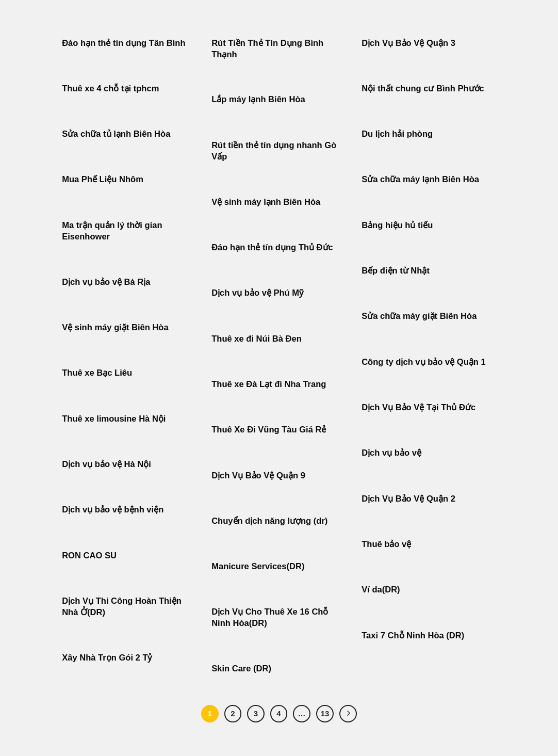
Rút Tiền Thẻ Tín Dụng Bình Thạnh (267, 49)
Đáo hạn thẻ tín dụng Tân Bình (124, 43)
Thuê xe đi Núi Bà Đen (257, 339)
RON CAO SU (89, 556)
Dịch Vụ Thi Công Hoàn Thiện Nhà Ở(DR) (122, 607)
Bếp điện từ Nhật (396, 271)
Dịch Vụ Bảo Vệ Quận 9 (258, 476)
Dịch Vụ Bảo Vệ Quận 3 (408, 43)
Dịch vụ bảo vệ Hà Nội (106, 464)
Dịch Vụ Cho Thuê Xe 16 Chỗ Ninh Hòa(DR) (270, 617)
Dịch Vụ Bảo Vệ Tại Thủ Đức (418, 407)
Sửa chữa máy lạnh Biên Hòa (420, 179)
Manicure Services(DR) (258, 566)
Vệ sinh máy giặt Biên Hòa (116, 327)
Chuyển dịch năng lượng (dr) (269, 521)
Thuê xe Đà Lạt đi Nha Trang (269, 384)
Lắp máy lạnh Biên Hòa (258, 99)
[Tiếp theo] (348, 714)
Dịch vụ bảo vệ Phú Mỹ (257, 293)
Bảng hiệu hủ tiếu (397, 225)
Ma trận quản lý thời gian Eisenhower (112, 231)
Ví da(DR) (381, 590)
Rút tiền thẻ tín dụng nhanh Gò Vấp (274, 151)
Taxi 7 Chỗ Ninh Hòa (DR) (413, 636)
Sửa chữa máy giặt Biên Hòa (420, 316)
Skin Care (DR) (241, 669)
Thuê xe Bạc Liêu (97, 373)
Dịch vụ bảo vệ (391, 453)
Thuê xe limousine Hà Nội (114, 419)
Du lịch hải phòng (397, 134)
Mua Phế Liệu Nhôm (103, 179)
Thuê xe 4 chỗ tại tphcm (110, 89)
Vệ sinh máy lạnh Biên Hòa (266, 202)
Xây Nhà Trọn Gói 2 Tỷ (107, 658)
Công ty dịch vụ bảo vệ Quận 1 (424, 362)
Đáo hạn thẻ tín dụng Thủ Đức (272, 247)
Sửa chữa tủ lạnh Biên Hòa (116, 134)
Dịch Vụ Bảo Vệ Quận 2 (408, 499)
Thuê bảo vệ (386, 544)
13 (325, 713)
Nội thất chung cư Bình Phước (423, 89)
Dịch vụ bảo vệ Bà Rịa (106, 282)
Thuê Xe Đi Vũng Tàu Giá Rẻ (269, 430)
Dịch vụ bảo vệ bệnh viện (113, 510)
